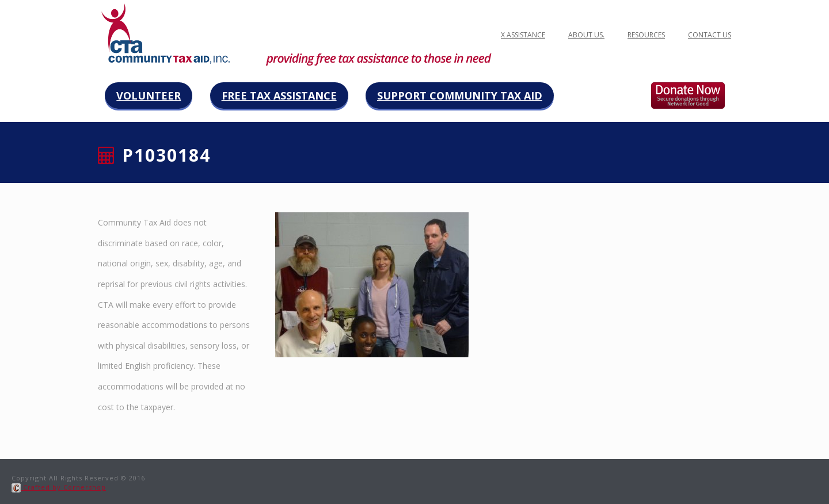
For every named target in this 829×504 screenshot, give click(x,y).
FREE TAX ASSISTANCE (511, 35)
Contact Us (710, 35)
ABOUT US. (586, 35)
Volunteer (149, 96)
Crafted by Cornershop (59, 487)
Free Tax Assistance (279, 96)
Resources (646, 35)
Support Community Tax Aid (460, 96)
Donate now (700, 96)
